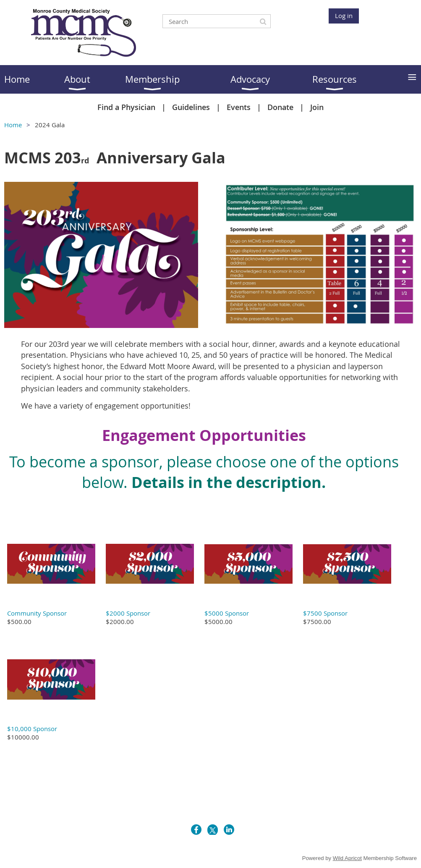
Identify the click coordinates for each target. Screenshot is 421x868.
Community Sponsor (37, 613)
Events (239, 107)
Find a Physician (126, 107)
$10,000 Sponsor (32, 729)
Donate (280, 107)
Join (317, 107)
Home (13, 125)
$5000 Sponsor (227, 613)
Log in (344, 16)
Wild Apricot (347, 858)
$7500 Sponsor (325, 613)
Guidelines (191, 107)
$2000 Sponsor (128, 613)
